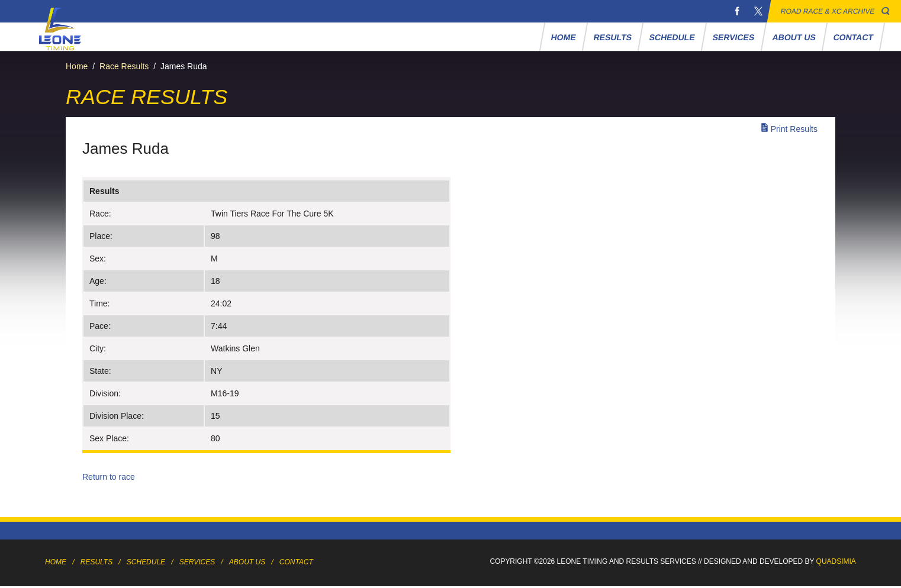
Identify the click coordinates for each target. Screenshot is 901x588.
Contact (854, 37)
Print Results (794, 129)
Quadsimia (836, 561)
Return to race (109, 477)
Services (734, 37)
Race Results (124, 66)
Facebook (737, 11)
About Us (794, 37)
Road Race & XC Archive (828, 11)
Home (564, 37)
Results (613, 37)
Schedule (672, 37)
